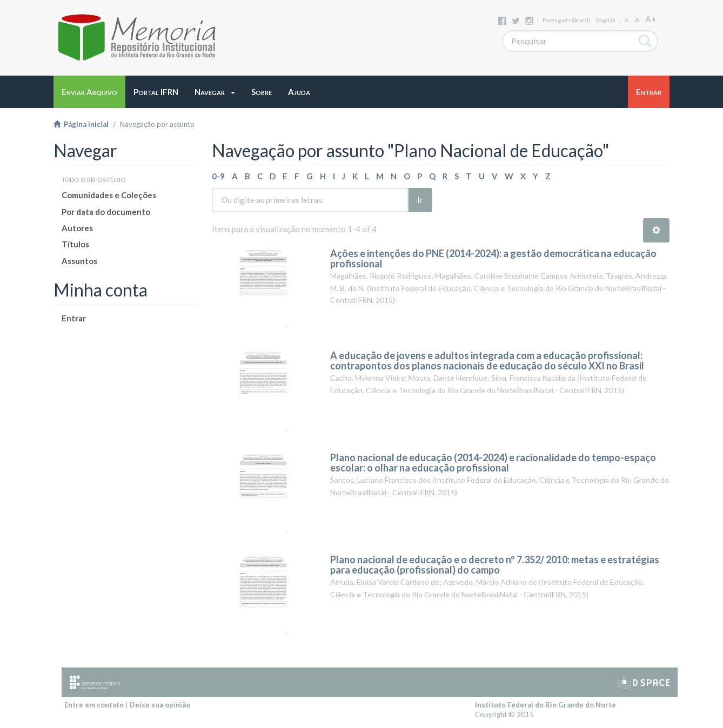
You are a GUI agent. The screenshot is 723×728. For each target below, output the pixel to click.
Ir (420, 200)
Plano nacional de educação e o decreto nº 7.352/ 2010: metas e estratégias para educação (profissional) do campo (495, 565)
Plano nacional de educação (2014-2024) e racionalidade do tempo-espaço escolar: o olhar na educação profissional (493, 463)
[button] (215, 92)
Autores (77, 228)
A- (627, 20)
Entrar (74, 318)
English (606, 20)
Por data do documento (106, 212)
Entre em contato (94, 705)
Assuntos (79, 261)
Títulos (75, 244)
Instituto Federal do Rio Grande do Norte (545, 705)
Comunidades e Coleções (109, 195)
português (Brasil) (567, 20)
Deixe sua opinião (160, 705)
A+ (651, 19)
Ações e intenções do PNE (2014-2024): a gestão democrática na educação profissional (493, 259)
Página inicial (81, 124)
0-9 (218, 176)
